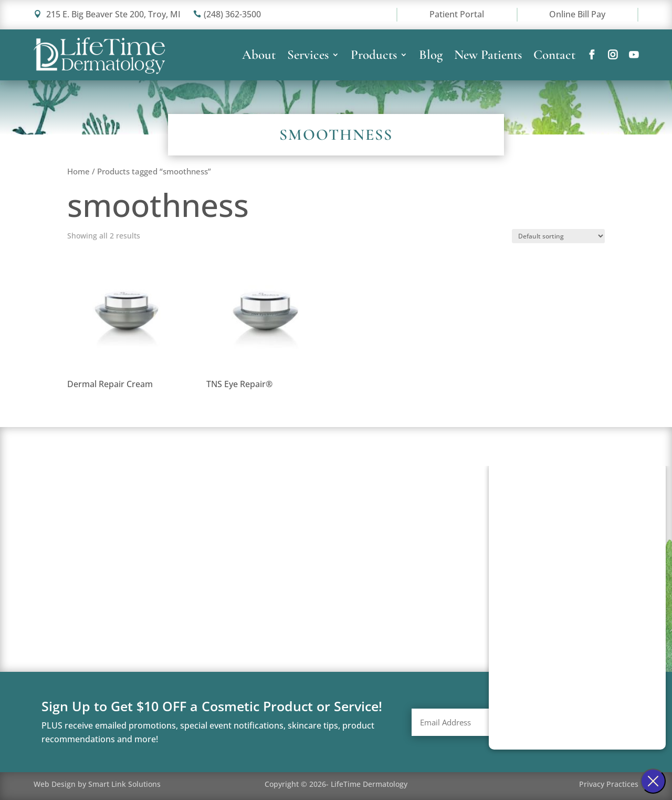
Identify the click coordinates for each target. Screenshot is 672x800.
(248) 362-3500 (227, 14)
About (259, 57)
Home (78, 171)
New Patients (488, 57)
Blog (431, 57)
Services (308, 57)
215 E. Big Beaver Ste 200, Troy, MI (107, 14)
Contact (554, 57)
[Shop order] (558, 236)
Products (374, 57)
